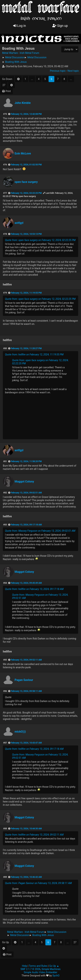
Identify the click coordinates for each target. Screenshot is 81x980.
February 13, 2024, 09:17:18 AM (26, 525)
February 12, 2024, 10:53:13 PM (26, 234)
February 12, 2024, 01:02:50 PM (26, 165)
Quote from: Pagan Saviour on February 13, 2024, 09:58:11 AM (38, 883)
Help (24, 966)
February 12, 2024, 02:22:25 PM (26, 193)
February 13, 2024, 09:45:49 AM (26, 583)
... (32, 79)
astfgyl (19, 223)
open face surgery (26, 182)
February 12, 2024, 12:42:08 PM (26, 114)
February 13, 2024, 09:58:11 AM (26, 691)
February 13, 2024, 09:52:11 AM (26, 660)
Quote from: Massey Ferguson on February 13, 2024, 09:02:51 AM (40, 531)
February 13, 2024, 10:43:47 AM (26, 743)
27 (4, 85)
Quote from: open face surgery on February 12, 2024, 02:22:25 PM (40, 240)
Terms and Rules (38, 966)
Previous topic (58, 71)
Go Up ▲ (54, 966)
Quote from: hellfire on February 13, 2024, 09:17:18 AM (34, 589)
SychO (56, 976)
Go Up (6, 942)
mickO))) (20, 732)
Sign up (60, 26)
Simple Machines (51, 969)
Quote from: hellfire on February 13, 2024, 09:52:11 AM (34, 835)
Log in (19, 26)
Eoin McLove (23, 153)
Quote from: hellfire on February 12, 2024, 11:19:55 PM (34, 354)
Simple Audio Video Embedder (40, 972)
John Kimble (23, 103)
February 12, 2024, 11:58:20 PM (26, 461)
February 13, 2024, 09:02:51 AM (26, 493)
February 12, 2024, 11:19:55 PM (26, 293)
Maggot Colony (24, 482)
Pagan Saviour (24, 680)
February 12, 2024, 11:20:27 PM (26, 348)
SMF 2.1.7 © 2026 (30, 969)
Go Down (7, 79)
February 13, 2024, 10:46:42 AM (26, 877)
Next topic (73, 71)
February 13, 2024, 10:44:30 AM (26, 829)
